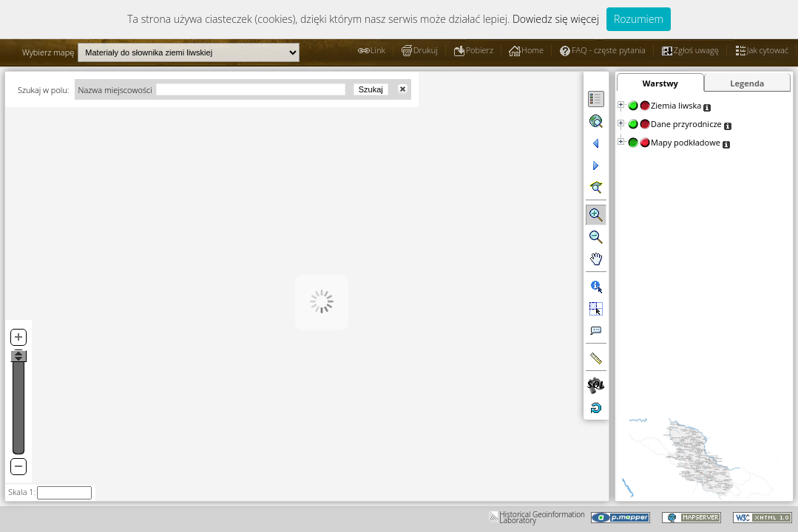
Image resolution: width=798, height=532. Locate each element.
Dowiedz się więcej (556, 19)
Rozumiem (639, 19)
